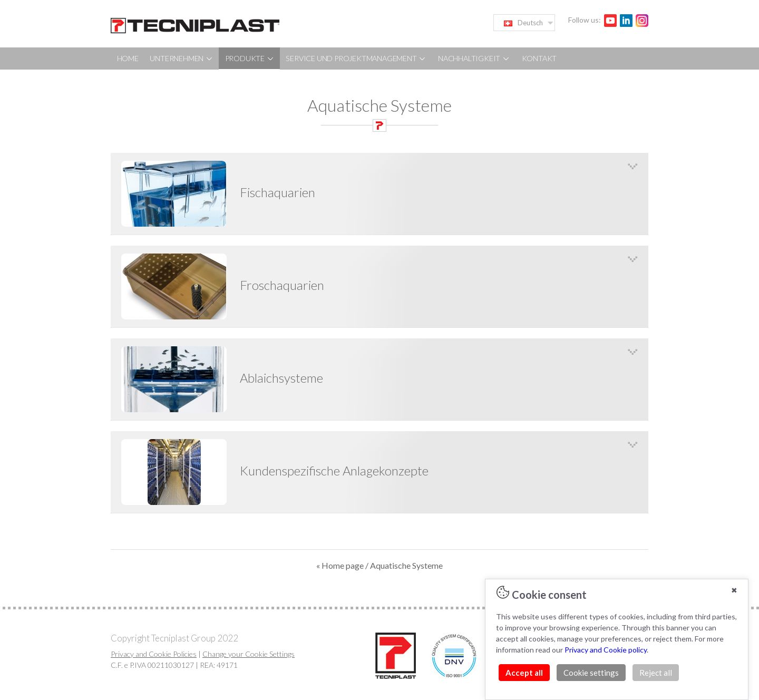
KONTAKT (539, 58)
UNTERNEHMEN (182, 58)
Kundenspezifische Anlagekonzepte (334, 470)
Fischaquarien (278, 192)
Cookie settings (591, 673)
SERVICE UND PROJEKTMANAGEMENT (356, 58)
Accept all (524, 673)
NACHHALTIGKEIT (474, 58)
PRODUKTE (250, 58)
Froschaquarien (282, 285)
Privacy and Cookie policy (606, 650)
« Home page (340, 565)
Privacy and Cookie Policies (154, 654)
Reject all (656, 673)
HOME (128, 58)
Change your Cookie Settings (249, 654)
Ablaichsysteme (281, 378)
